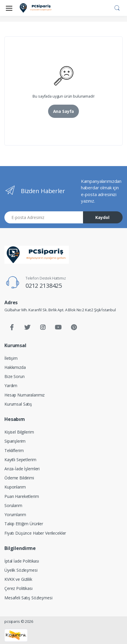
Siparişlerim (15, 441)
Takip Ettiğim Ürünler (24, 524)
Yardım (11, 385)
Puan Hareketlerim (22, 496)
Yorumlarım (15, 515)
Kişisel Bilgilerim (19, 432)
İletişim (11, 358)
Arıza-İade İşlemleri (22, 469)
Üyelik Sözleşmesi (21, 570)
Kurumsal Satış (18, 404)
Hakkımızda (15, 367)
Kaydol (102, 217)
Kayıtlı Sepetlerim (20, 460)
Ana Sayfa (64, 111)
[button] (117, 7)
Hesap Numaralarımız (24, 395)
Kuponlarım (15, 487)
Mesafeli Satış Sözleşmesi (28, 598)
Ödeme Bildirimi (19, 478)
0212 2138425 (44, 286)
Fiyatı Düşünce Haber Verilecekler (35, 533)
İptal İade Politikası (22, 561)
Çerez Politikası (18, 588)
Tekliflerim (14, 450)
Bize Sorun (15, 376)
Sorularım (13, 505)
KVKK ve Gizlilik (18, 579)
